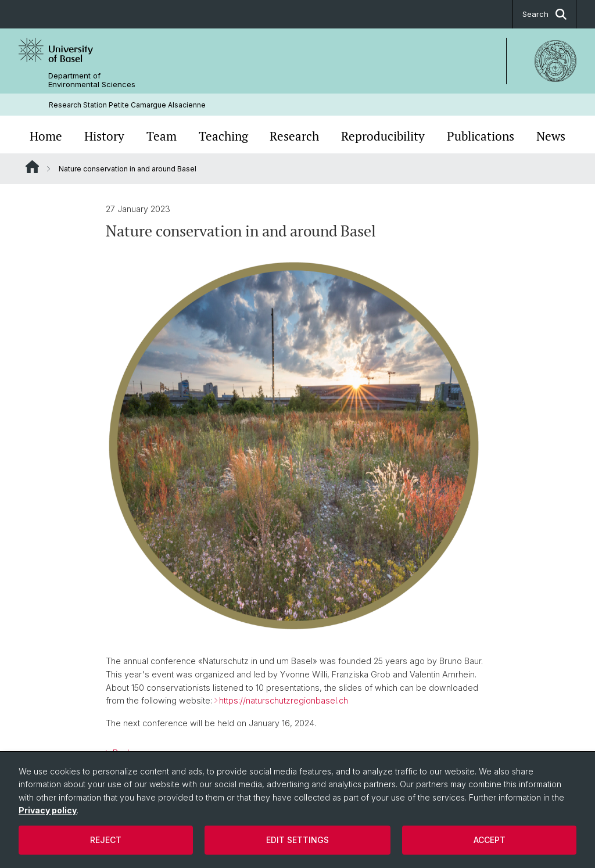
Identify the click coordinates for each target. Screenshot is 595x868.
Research (294, 136)
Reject (106, 840)
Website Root (32, 167)
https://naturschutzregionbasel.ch (284, 701)
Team (162, 136)
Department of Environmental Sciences (92, 80)
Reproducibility (383, 136)
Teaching (223, 136)
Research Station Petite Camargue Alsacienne (127, 105)
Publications (481, 136)
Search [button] (544, 14)
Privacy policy (48, 810)
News (551, 136)
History (104, 136)
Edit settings (297, 840)
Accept (490, 840)
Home (46, 136)
